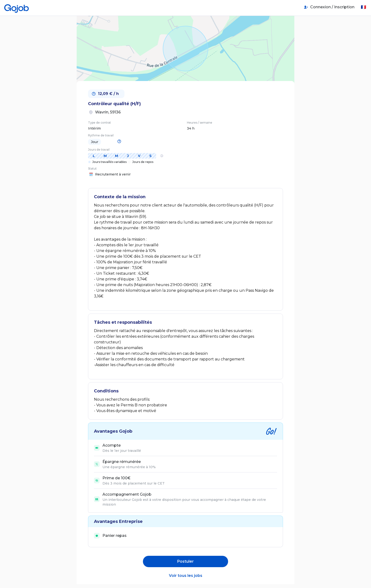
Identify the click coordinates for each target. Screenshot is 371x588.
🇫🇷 (363, 7)
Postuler (185, 561)
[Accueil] (17, 7)
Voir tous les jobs (186, 576)
